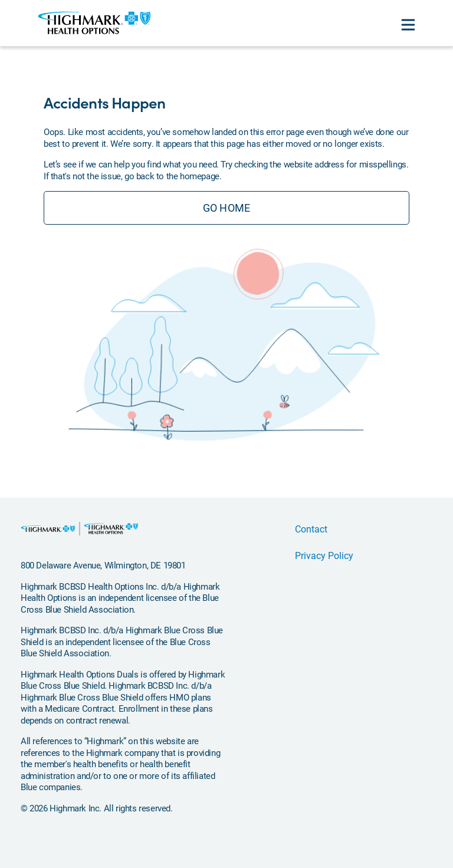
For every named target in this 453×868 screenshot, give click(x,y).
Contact (311, 529)
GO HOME (226, 208)
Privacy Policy (324, 555)
